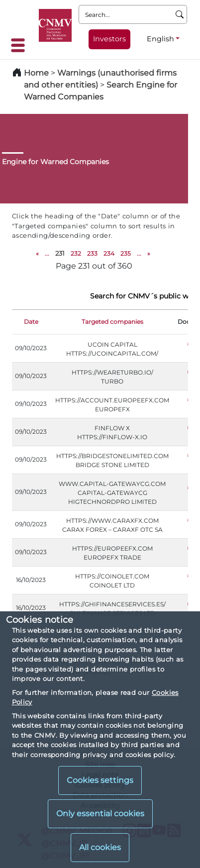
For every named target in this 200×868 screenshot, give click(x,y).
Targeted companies (112, 322)
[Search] (180, 14)
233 (92, 253)
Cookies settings (100, 780)
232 (76, 253)
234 (109, 253)
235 (126, 253)
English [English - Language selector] (160, 39)
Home (36, 73)
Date (31, 322)
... (47, 253)
